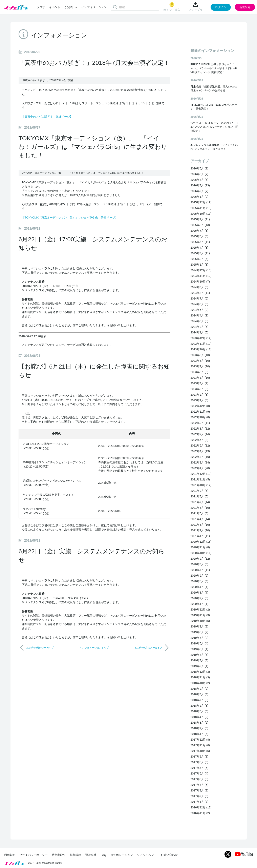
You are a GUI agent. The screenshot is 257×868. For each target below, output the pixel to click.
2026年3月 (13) (200, 185)
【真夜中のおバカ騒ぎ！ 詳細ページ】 (47, 117)
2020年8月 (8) (199, 564)
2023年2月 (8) (199, 395)
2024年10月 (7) (200, 282)
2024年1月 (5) (199, 332)
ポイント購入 (172, 7)
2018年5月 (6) (199, 711)
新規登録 (245, 7)
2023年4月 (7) (199, 383)
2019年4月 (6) (199, 655)
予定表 (69, 7)
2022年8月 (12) (200, 429)
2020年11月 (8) (200, 547)
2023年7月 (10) (200, 366)
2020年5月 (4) (199, 581)
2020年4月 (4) (199, 587)
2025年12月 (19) (201, 202)
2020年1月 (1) (199, 604)
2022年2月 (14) (200, 462)
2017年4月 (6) (199, 785)
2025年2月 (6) (199, 259)
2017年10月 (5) (200, 751)
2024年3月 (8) (199, 321)
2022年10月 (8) (200, 417)
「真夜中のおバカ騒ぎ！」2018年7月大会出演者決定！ (94, 63)
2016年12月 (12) (201, 807)
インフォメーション (94, 7)
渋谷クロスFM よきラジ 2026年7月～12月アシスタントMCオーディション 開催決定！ (214, 127)
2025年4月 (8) (199, 248)
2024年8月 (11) (200, 293)
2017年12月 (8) (200, 740)
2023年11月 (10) (201, 344)
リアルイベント (147, 855)
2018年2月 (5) (199, 728)
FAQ (103, 855)
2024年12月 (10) (201, 270)
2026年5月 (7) (199, 174)
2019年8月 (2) (199, 632)
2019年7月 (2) (199, 638)
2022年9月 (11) (200, 423)
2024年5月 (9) (199, 310)
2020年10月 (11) (201, 553)
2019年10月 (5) (200, 621)
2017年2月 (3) (199, 796)
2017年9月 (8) (199, 757)
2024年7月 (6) (199, 298)
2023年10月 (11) (201, 349)
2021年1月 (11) (200, 536)
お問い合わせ (169, 855)
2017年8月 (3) (199, 762)
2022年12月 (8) (200, 406)
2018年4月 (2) (199, 717)
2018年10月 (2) (200, 683)
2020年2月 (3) (199, 598)
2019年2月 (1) (199, 666)
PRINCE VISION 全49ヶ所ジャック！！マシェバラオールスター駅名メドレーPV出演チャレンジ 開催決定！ (214, 68)
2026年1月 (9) (199, 197)
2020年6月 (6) (199, 576)
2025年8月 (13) (200, 225)
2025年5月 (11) (200, 242)
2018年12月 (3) (200, 672)
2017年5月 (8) (199, 779)
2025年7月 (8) (199, 231)
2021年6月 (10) (200, 508)
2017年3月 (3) (199, 790)
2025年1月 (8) (199, 265)
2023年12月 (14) (201, 338)
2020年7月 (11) (200, 570)
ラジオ (41, 7)
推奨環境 (76, 855)
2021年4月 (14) (200, 519)
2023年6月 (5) (199, 372)
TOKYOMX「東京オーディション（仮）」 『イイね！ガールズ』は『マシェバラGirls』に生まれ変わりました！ (93, 147)
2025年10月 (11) (201, 214)
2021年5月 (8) (199, 513)
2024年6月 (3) (199, 304)
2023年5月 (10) (200, 378)
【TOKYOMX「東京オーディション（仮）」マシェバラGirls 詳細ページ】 (70, 218)
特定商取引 (59, 855)
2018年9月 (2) (199, 689)
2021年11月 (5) (200, 479)
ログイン (221, 7)
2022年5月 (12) (200, 446)
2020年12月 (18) (201, 542)
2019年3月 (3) (199, 660)
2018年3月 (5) (199, 723)
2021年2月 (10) (200, 530)
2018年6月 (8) (199, 706)
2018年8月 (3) (199, 694)
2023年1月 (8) (199, 400)
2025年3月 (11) (200, 253)
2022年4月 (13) (200, 451)
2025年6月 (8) (199, 236)
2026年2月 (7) (199, 191)
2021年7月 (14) (200, 502)
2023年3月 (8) (199, 389)
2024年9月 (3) (199, 287)
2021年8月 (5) (199, 496)
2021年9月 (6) (199, 491)
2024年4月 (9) (199, 315)
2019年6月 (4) (199, 643)
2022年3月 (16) (200, 457)
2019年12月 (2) (200, 609)
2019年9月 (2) (199, 626)
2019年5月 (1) (199, 649)
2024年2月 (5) (199, 327)
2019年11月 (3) (200, 615)
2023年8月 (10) (200, 361)
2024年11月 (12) (201, 276)
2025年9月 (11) (200, 219)
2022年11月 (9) (200, 412)
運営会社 (91, 855)
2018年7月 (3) (199, 700)
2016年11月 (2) (200, 813)
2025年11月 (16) (201, 208)
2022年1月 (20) (200, 468)
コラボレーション (122, 855)
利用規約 (10, 855)
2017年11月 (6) (200, 745)
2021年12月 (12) (201, 474)
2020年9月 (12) (200, 559)
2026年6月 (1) (199, 168)
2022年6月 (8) (199, 440)
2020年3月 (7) (199, 593)
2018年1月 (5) (199, 734)
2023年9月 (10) (200, 355)
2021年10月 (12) (201, 485)
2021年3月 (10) (200, 525)
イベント (55, 7)
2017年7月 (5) (199, 768)
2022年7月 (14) (200, 434)
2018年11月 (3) (200, 677)
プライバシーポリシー (34, 855)
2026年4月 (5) (199, 180)
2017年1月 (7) (199, 802)
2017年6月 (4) (199, 773)
